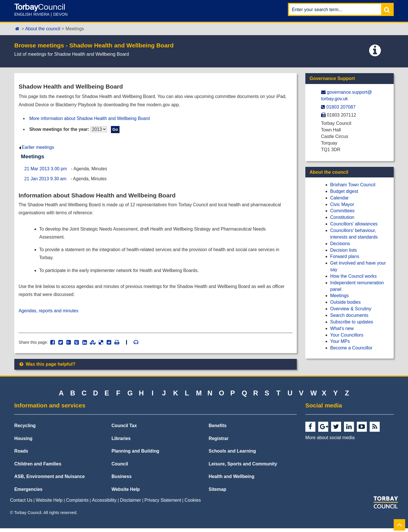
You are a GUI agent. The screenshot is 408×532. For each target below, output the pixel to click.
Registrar (219, 442)
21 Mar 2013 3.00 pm (46, 170)
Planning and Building (135, 455)
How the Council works (354, 276)
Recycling (25, 429)
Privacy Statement (163, 504)
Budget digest (344, 191)
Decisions (340, 244)
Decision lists (344, 250)
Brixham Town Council (353, 185)
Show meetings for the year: (60, 130)
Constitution (342, 217)
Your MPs (340, 341)
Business (122, 480)
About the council (43, 29)
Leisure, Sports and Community (243, 468)
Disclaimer (131, 504)
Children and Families (38, 468)
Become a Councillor (351, 348)
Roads (21, 455)
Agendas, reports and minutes (49, 314)
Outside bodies (346, 302)
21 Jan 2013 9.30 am (46, 180)
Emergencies (28, 493)
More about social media (330, 441)
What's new (342, 328)
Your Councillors (347, 335)
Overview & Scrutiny (351, 309)
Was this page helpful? (47, 368)
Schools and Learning (232, 455)
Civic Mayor (342, 204)
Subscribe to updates (352, 322)
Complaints (77, 504)
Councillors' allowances (354, 224)
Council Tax (124, 429)
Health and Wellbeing (232, 480)
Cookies (193, 504)
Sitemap (218, 493)
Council (120, 468)
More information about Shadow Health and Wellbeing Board (91, 119)
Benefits (218, 429)
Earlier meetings (37, 148)
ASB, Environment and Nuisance (49, 480)
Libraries (121, 442)
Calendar (340, 198)
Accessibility (104, 504)
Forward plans (345, 256)
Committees (342, 211)
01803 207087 (341, 107)
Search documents (349, 315)
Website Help (126, 493)
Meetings (340, 296)
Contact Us (21, 504)
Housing (23, 442)
